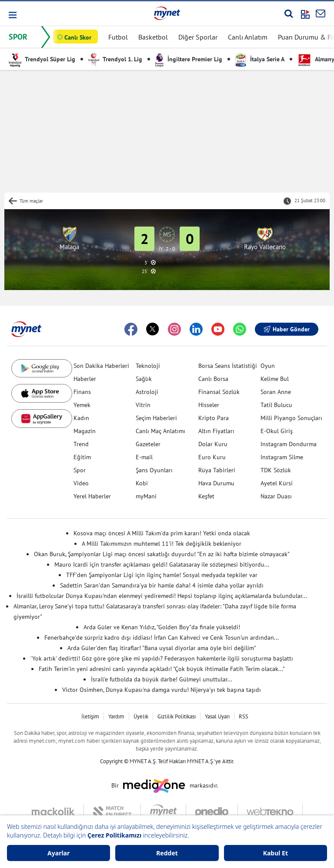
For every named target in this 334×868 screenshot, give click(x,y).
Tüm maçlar (31, 201)
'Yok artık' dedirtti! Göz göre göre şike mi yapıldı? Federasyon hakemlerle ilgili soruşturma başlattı (162, 658)
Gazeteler (148, 444)
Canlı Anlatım (248, 37)
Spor (80, 470)
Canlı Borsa (213, 379)
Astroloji (147, 392)
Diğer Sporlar (198, 37)
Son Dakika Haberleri (101, 366)
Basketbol (153, 37)
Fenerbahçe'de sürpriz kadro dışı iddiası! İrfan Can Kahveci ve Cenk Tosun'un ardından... (162, 638)
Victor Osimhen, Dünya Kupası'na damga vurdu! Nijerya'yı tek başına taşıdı (162, 690)
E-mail (144, 457)
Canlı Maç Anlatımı (160, 431)
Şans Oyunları (154, 470)
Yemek (82, 405)
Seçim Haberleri (156, 418)
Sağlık (144, 379)
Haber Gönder (287, 329)
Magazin (85, 431)
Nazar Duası (276, 496)
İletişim (90, 716)
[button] (12, 15)
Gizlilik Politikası (177, 716)
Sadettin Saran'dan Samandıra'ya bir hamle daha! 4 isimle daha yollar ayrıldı (162, 585)
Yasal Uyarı (217, 716)
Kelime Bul (275, 379)
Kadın (81, 418)
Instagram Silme (282, 457)
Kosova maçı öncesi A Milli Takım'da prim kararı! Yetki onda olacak (162, 533)
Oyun (268, 366)
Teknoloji (148, 366)
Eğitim (82, 457)
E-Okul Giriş (277, 431)
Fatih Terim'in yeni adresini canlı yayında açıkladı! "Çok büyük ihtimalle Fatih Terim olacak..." (162, 669)
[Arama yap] (289, 13)
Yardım (116, 716)
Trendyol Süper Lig (42, 59)
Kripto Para (214, 418)
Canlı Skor (78, 37)
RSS (244, 716)
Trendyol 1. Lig (115, 59)
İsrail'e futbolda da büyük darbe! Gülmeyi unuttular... (162, 679)
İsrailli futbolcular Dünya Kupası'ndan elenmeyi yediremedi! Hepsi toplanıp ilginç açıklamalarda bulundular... (162, 596)
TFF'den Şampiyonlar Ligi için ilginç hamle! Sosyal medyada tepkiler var (162, 575)
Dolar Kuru (213, 444)
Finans (82, 392)
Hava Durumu (216, 483)
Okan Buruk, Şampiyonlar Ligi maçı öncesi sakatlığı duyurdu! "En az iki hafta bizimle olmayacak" (162, 554)
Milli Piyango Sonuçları (291, 418)
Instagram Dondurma (289, 444)
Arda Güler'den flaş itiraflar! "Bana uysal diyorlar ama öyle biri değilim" (162, 648)
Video (81, 483)
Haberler (85, 379)
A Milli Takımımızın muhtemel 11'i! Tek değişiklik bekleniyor (162, 544)
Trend (81, 444)
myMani (146, 496)
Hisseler (209, 405)
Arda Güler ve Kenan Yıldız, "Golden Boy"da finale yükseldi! (162, 627)
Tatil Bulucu (276, 405)
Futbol (118, 37)
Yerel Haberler (92, 496)
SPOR (18, 37)
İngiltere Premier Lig (189, 59)
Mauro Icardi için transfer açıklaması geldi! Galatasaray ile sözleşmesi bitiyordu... (162, 564)
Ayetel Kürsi (277, 483)
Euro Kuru (212, 457)
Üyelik (141, 716)
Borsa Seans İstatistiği (228, 366)
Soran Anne (276, 392)
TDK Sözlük (276, 470)
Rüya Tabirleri (217, 470)
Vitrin (143, 405)
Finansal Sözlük (219, 392)
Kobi (142, 483)
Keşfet (206, 496)
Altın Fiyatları (216, 431)
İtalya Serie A (260, 59)
